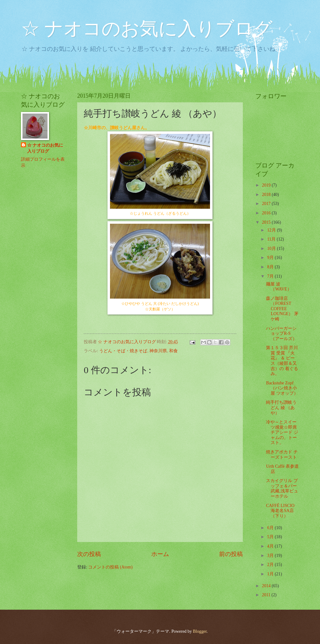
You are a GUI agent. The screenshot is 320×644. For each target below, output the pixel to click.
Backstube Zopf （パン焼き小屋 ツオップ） (282, 388)
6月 (271, 528)
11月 (272, 239)
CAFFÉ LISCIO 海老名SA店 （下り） (280, 511)
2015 (267, 222)
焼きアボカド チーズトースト (282, 455)
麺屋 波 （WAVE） (279, 287)
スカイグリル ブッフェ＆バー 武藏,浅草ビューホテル (282, 488)
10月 (272, 249)
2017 (267, 204)
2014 (267, 586)
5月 (271, 537)
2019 (267, 185)
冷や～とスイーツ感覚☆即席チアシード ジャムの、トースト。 (282, 432)
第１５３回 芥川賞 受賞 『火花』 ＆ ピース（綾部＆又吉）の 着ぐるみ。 (282, 361)
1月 (271, 574)
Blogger (200, 631)
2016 (267, 213)
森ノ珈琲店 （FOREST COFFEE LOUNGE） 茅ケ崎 (282, 309)
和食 (173, 351)
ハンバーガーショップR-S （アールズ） (281, 334)
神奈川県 (158, 351)
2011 (267, 595)
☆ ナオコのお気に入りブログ (147, 29)
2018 (267, 195)
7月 (271, 276)
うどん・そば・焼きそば (123, 351)
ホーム (160, 554)
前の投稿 (231, 554)
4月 (271, 546)
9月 (271, 258)
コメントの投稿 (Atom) (110, 567)
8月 (271, 267)
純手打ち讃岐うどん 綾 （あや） (281, 407)
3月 (271, 556)
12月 (272, 230)
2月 (271, 565)
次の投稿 (89, 554)
